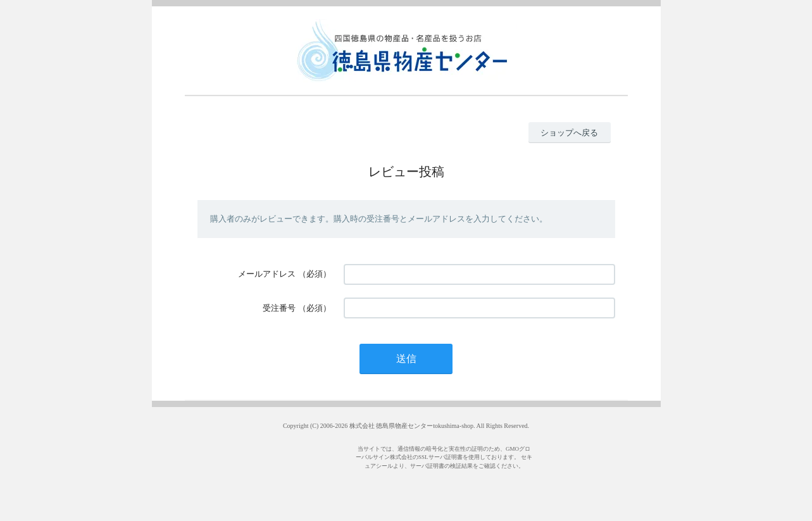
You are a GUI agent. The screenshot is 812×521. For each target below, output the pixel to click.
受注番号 (279, 308)
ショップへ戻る (569, 133)
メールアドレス (267, 274)
